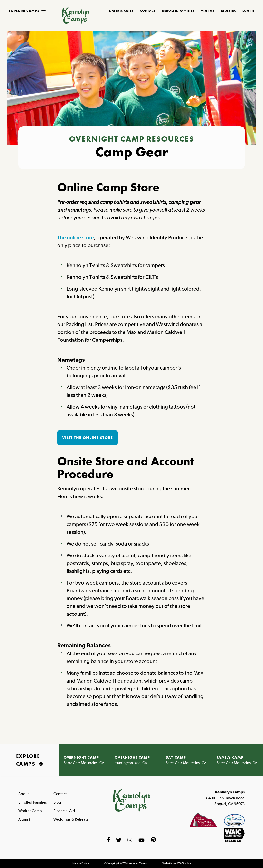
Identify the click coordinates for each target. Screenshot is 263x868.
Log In (248, 11)
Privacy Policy (80, 863)
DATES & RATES (121, 11)
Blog (57, 802)
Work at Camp (30, 811)
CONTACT (148, 11)
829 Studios (184, 863)
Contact (60, 794)
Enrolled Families (33, 802)
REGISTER (228, 11)
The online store (76, 237)
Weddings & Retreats (71, 819)
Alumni (24, 819)
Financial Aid (64, 811)
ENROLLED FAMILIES (178, 11)
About (24, 794)
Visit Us (208, 11)
